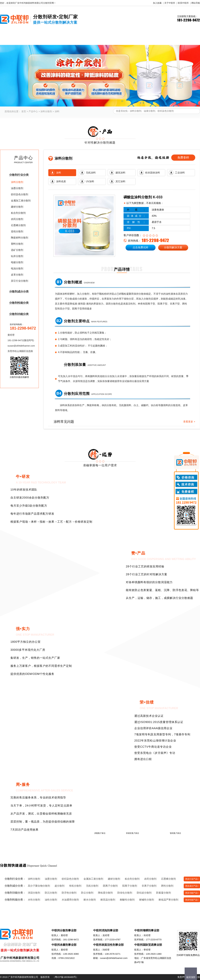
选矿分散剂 (17, 250)
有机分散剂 (75, 886)
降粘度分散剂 (105, 893)
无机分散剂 (92, 886)
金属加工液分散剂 (21, 201)
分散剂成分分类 (19, 292)
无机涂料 (91, 173)
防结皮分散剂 (144, 893)
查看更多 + (189, 422)
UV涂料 (90, 181)
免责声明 (182, 977)
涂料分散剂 (46, 111)
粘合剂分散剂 (18, 213)
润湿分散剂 (34, 893)
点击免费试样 (140, 248)
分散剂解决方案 (173, 248)
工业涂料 (180, 173)
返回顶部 (191, 977)
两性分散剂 (167, 886)
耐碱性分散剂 (147, 900)
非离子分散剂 (149, 886)
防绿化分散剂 (125, 893)
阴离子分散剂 (110, 886)
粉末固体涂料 (153, 173)
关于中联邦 (170, 3)
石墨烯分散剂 (18, 225)
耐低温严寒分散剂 (168, 900)
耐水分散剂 (90, 900)
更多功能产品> (192, 893)
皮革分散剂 (17, 275)
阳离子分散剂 (130, 886)
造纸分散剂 (17, 231)
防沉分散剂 (51, 893)
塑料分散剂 (17, 244)
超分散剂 (60, 886)
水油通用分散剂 (70, 900)
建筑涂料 (120, 173)
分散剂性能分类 (19, 303)
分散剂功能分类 (19, 314)
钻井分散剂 (17, 256)
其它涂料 (120, 181)
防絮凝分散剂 (164, 893)
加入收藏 (157, 3)
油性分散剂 (51, 900)
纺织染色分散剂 (20, 194)
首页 (24, 111)
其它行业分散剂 (20, 281)
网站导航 (196, 3)
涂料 (57, 111)
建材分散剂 (17, 207)
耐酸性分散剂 (127, 900)
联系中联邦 (183, 3)
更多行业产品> (192, 879)
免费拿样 (183, 158)
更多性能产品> (192, 900)
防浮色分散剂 (69, 893)
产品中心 (33, 111)
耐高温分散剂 (108, 900)
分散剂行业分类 (19, 175)
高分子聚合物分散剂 (39, 886)
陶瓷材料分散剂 (20, 238)
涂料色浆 (61, 181)
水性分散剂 (34, 900)
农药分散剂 (17, 219)
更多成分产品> (192, 886)
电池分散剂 (17, 269)
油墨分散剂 (17, 188)
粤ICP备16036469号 (65, 977)
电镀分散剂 (17, 262)
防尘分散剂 (87, 893)
